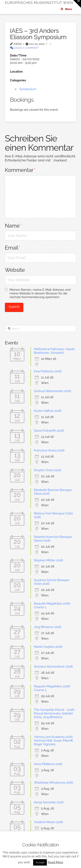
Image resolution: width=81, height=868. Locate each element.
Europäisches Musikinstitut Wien (39, 3)
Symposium (28, 89)
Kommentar (20, 170)
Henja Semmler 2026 (49, 802)
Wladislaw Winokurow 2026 (54, 783)
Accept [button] (40, 862)
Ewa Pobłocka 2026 (48, 371)
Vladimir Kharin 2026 (48, 822)
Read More (55, 862)
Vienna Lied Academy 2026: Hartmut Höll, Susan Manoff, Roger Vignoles (54, 741)
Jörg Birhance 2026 (48, 627)
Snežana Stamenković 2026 (53, 667)
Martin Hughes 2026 (48, 647)
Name (13, 226)
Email (13, 248)
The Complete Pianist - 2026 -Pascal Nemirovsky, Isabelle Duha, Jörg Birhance (55, 713)
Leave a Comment (24, 48)
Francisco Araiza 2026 (49, 450)
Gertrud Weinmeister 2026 (53, 391)
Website (15, 270)
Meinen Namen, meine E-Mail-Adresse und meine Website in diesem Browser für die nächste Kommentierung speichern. (40, 293)
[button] (77, 4)
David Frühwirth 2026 (49, 431)
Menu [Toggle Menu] (66, 9)
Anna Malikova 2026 (48, 764)
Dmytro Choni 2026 (48, 470)
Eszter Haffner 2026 (48, 411)
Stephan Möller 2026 (49, 560)
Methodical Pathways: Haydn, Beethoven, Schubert (55, 351)
